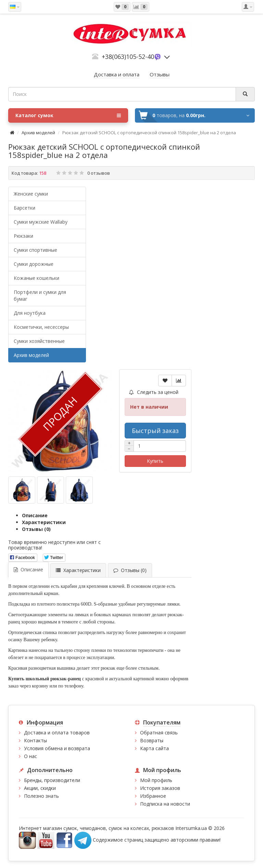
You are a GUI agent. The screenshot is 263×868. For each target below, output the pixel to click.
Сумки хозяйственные (39, 341)
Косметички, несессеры (41, 327)
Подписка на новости (165, 804)
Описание (35, 515)
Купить (155, 461)
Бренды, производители (52, 780)
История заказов (160, 788)
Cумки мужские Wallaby (41, 222)
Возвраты (152, 740)
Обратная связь (159, 733)
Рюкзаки (23, 236)
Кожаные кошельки (36, 278)
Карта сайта (154, 748)
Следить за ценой (154, 392)
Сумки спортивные (35, 250)
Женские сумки (31, 194)
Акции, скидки (40, 788)
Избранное (153, 796)
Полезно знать (41, 796)
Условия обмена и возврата (57, 748)
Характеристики (44, 522)
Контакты (35, 740)
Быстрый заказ (155, 431)
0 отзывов (99, 173)
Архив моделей (38, 133)
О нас (30, 756)
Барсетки (24, 208)
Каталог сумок (68, 115)
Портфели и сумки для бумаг (40, 295)
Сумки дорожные (34, 264)
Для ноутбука (30, 313)
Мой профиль (156, 780)
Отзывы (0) (36, 529)
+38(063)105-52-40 (128, 57)
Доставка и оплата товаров (57, 733)
